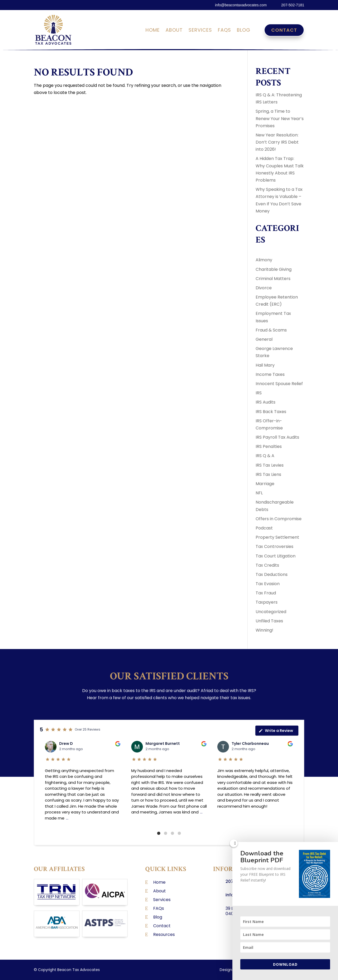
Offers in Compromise (279, 519)
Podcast (264, 528)
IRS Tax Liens (268, 474)
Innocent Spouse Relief (279, 384)
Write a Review (276, 731)
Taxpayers (267, 602)
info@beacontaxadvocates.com (241, 5)
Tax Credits (267, 565)
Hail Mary (265, 365)
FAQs (224, 31)
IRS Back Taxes (271, 412)
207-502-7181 (293, 5)
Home (153, 31)
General (264, 339)
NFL (259, 493)
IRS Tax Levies (270, 465)
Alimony (264, 260)
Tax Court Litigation (276, 556)
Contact (284, 30)
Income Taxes (270, 374)
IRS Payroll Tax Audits (277, 437)
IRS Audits (266, 402)
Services (200, 31)
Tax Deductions (272, 574)
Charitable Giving (274, 269)
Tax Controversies (274, 546)
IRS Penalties (269, 446)
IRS (259, 393)
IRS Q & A (265, 456)
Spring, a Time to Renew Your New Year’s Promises (280, 118)
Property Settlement (277, 537)
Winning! (264, 630)
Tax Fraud (266, 593)
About (174, 31)
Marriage (265, 484)
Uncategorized (271, 612)
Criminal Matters (273, 279)
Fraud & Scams (271, 330)
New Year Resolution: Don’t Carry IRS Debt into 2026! (277, 142)
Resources (164, 934)
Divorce (264, 288)
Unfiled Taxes (269, 621)
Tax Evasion (268, 584)
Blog (244, 31)
